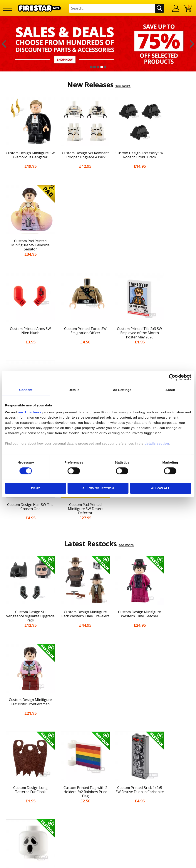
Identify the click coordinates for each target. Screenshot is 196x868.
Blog (7, 794)
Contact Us (60, 769)
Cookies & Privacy (18, 812)
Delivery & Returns (18, 800)
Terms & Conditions (19, 806)
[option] (98, 44)
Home (8, 769)
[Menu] (8, 8)
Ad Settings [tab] (122, 390)
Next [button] (192, 44)
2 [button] (95, 67)
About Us (11, 781)
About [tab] (170, 390)
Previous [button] (4, 44)
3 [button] (98, 67)
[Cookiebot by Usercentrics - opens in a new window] (172, 377)
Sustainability (14, 825)
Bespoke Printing (65, 808)
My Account (13, 775)
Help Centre (60, 776)
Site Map (10, 831)
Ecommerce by (177, 863)
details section (157, 443)
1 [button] (91, 67)
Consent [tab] (26, 390)
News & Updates (17, 787)
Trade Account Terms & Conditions (79, 815)
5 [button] (105, 67)
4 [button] (102, 67)
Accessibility (13, 819)
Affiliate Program (65, 823)
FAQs (55, 783)
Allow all (161, 488)
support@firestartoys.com (72, 790)
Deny (35, 488)
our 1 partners (30, 412)
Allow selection (98, 488)
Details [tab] (74, 390)
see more (123, 86)
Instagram (124, 786)
